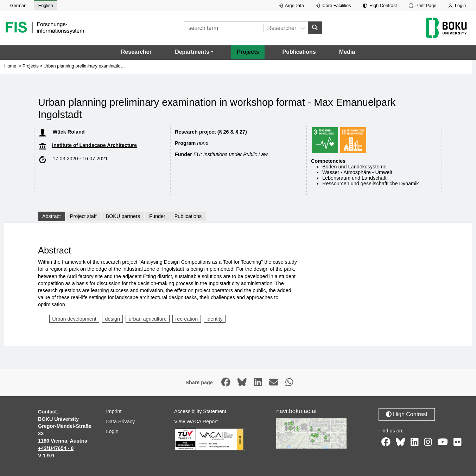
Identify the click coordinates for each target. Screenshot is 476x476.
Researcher (136, 52)
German (18, 5)
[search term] (224, 28)
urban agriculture (148, 319)
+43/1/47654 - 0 (56, 448)
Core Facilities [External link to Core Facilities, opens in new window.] (333, 5)
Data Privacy (121, 422)
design (113, 319)
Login (457, 5)
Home (10, 66)
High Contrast (380, 5)
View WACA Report (196, 422)
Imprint (114, 411)
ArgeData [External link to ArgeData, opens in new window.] (291, 5)
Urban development (74, 319)
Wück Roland (68, 132)
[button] (194, 52)
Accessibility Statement (200, 411)
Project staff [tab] (83, 216)
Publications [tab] (188, 216)
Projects (248, 52)
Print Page (423, 5)
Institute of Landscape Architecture (94, 145)
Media (347, 52)
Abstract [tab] (52, 216)
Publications (299, 52)
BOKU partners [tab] (123, 216)
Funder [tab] (157, 216)
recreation (186, 319)
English (46, 5)
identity (215, 319)
